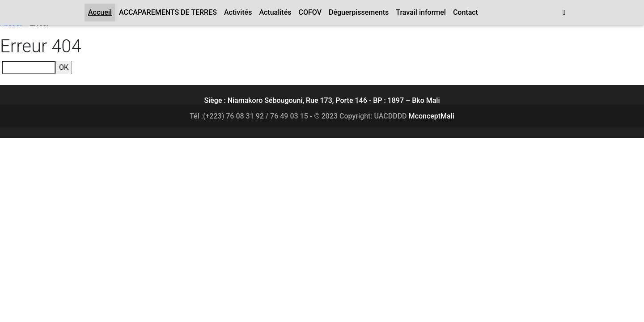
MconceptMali (432, 116)
